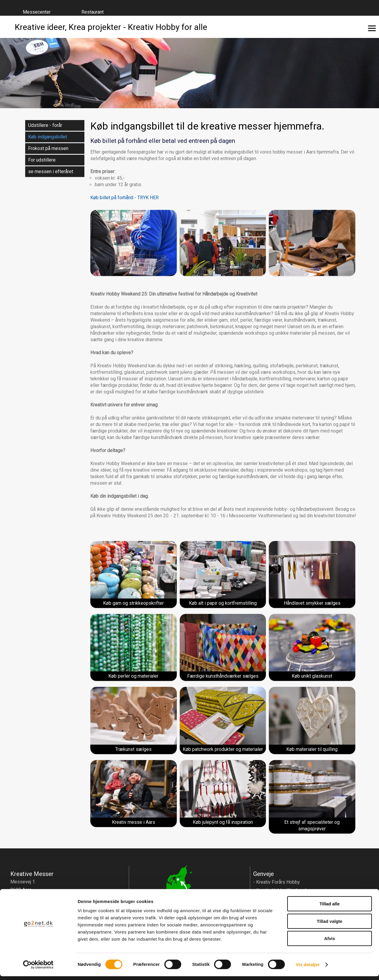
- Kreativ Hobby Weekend (280, 890)
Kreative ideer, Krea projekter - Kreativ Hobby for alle (111, 27)
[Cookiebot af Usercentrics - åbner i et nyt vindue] (38, 968)
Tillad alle (330, 908)
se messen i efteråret (51, 171)
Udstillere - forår (45, 125)
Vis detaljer (308, 968)
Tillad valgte (330, 925)
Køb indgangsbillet (48, 137)
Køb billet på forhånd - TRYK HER (125, 198)
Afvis (330, 942)
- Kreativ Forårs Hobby (277, 882)
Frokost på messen (48, 148)
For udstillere (42, 160)
